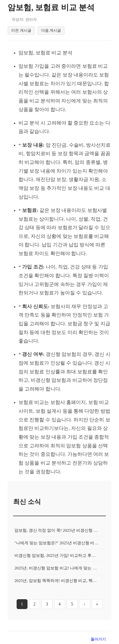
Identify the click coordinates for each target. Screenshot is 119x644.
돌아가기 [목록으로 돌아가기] (98, 639)
